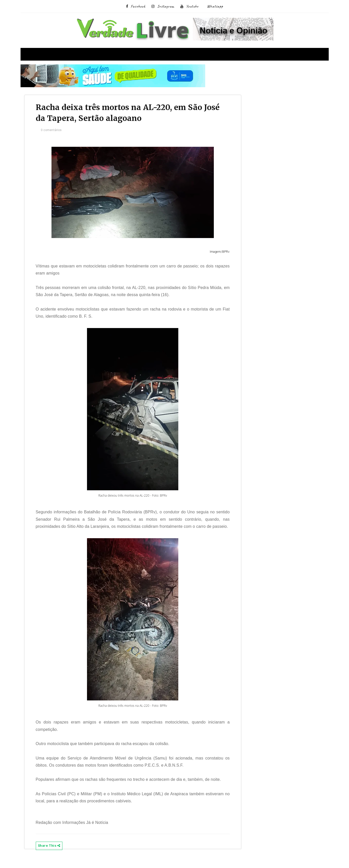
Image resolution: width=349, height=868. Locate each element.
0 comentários (53, 131)
